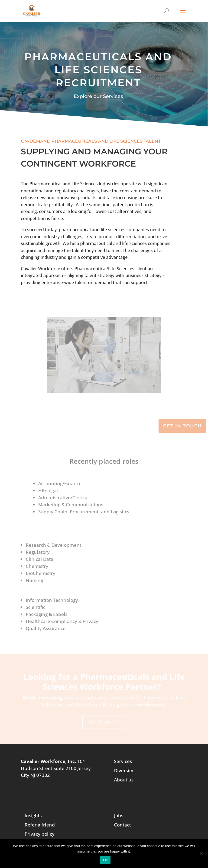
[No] (201, 854)
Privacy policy (40, 834)
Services (123, 761)
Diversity (124, 770)
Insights (33, 815)
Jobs (119, 815)
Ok (105, 860)
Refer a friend (40, 825)
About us (124, 780)
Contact (122, 825)
